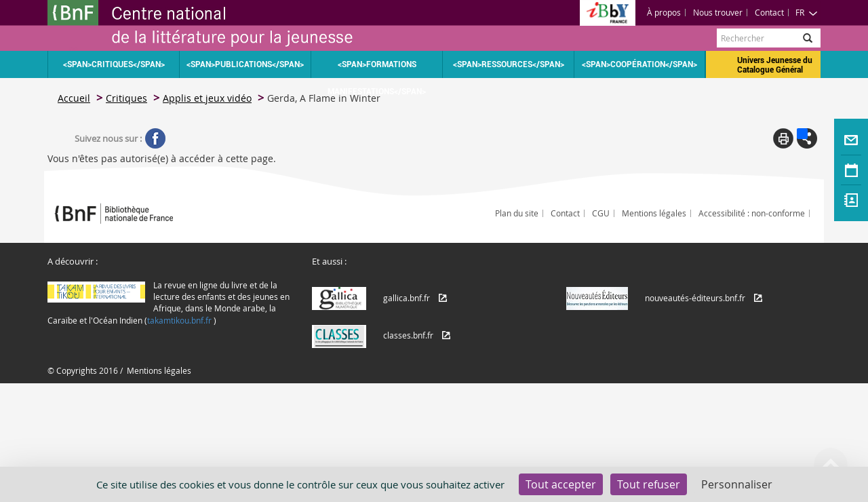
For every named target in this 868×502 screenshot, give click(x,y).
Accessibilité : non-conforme (752, 213)
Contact (769, 12)
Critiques (126, 98)
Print (783, 138)
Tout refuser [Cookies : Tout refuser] (649, 484)
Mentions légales (654, 213)
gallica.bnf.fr (407, 298)
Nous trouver (718, 12)
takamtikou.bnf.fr (179, 320)
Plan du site (517, 213)
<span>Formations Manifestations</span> (377, 69)
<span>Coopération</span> (639, 64)
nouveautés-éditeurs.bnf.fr (695, 298)
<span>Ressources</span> (509, 64)
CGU (601, 213)
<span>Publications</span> (245, 64)
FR (807, 12)
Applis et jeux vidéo (207, 98)
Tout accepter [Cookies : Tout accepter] (561, 484)
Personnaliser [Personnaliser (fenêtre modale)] (737, 484)
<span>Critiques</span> (114, 64)
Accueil (74, 98)
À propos (664, 12)
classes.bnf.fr (408, 335)
